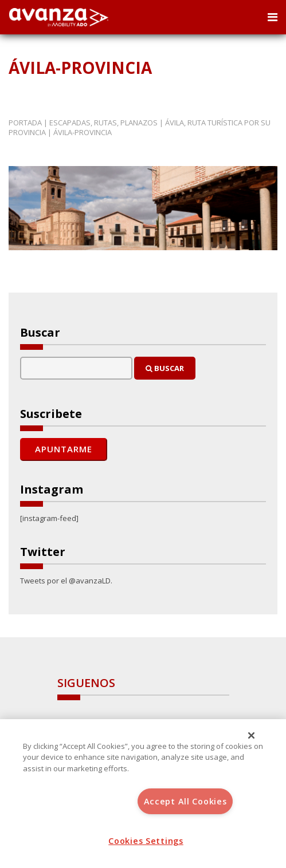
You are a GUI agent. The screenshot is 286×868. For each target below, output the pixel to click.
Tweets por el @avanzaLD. (66, 581)
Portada (25, 123)
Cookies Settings (146, 841)
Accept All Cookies (185, 801)
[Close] (252, 736)
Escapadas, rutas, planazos (103, 123)
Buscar (165, 368)
